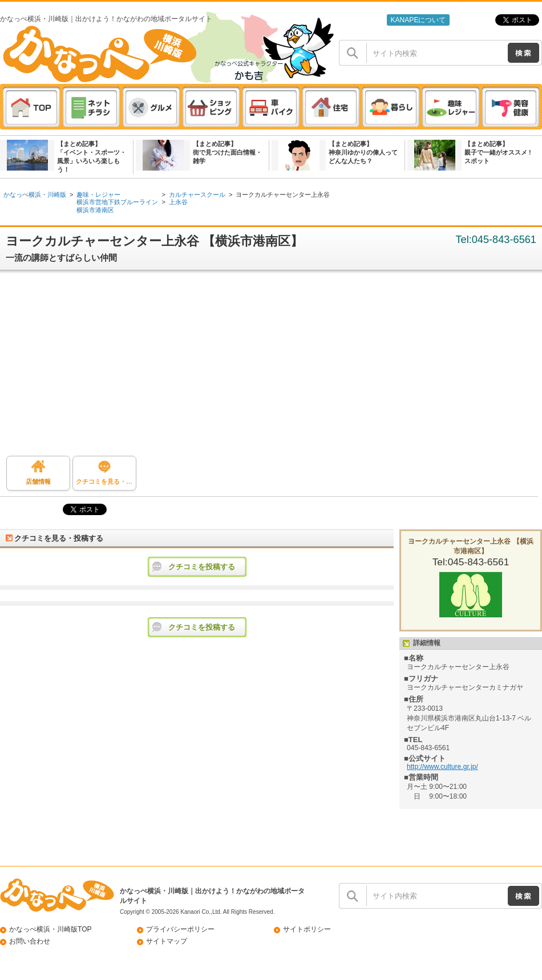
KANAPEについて (418, 20)
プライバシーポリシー (180, 929)
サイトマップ (167, 941)
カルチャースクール (197, 195)
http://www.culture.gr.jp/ (442, 767)
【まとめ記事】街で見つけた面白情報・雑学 (227, 152)
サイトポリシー (307, 929)
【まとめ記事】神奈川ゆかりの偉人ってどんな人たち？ (363, 152)
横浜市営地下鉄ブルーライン (117, 202)
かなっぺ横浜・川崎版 (35, 195)
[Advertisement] (271, 367)
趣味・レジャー (98, 195)
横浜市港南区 (95, 210)
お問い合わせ (30, 941)
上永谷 (178, 202)
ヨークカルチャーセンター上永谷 (283, 195)
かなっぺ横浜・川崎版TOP (50, 929)
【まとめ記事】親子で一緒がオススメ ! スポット (498, 152)
